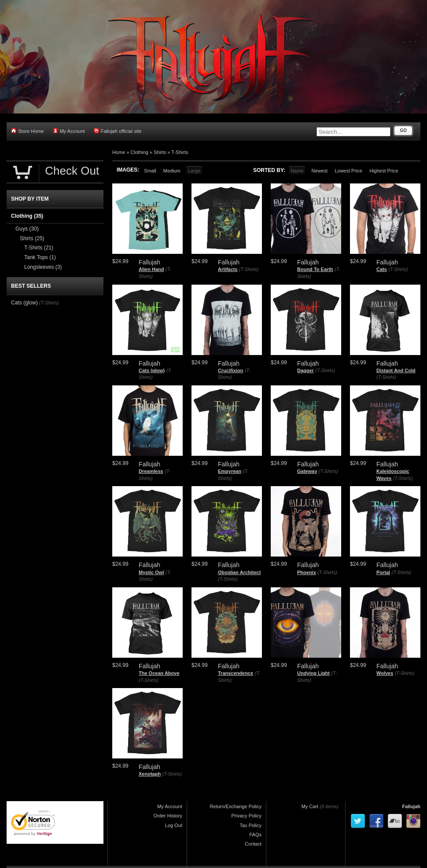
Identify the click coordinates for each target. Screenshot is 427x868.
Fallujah (411, 806)
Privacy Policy (247, 816)
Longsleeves (43, 267)
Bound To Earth (315, 269)
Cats (382, 269)
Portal (383, 572)
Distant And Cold (396, 370)
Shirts (160, 152)
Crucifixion (230, 370)
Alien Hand (151, 269)
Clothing (140, 152)
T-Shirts (180, 152)
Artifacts (228, 269)
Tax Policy (250, 825)
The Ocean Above (159, 673)
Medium (172, 171)
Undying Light (313, 673)
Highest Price (384, 171)
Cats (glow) (152, 370)
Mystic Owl (151, 572)
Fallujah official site (118, 131)
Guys (27, 229)
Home (119, 152)
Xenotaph (150, 774)
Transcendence (236, 673)
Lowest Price (348, 171)
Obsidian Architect (239, 572)
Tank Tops (40, 257)
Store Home (28, 131)
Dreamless (151, 471)
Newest (319, 171)
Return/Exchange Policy (236, 806)
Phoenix (307, 572)
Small (150, 171)
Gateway (307, 471)
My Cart (310, 806)
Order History (168, 816)
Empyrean (230, 471)
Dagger (306, 370)
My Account (69, 131)
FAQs (255, 835)
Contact (253, 844)
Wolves (385, 673)
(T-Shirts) (249, 269)
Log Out (174, 825)
